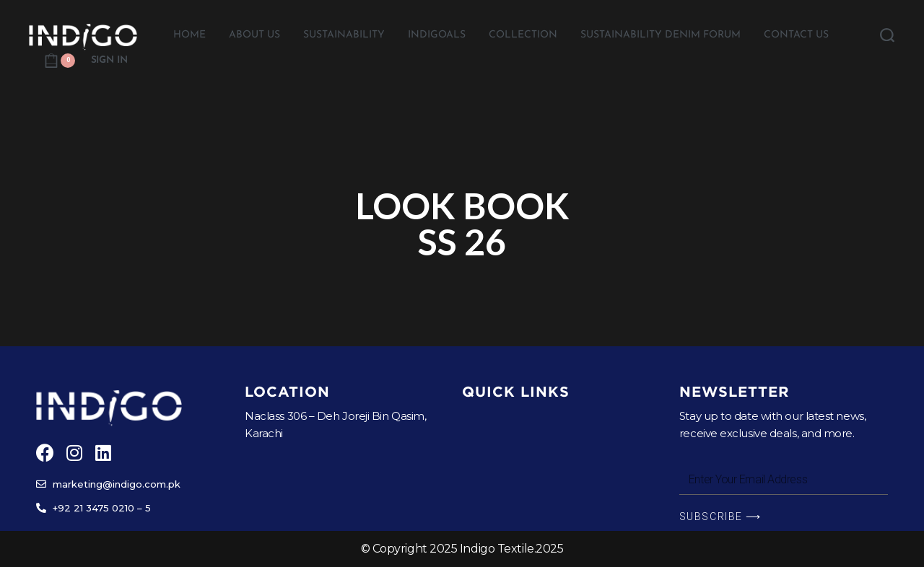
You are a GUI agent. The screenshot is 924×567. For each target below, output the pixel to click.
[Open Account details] (109, 61)
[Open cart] (60, 61)
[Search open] (887, 35)
